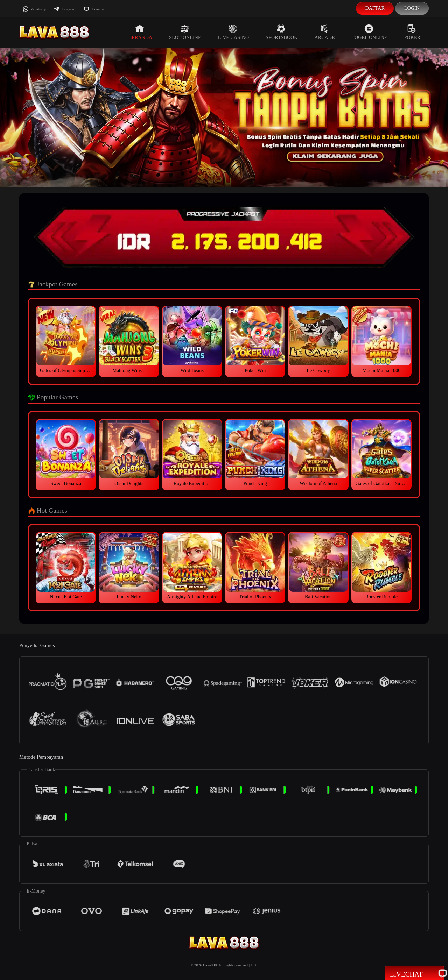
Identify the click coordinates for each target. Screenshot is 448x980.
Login (412, 8)
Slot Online (185, 32)
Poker (412, 32)
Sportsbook (282, 32)
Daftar (375, 8)
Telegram (65, 9)
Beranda (140, 32)
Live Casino (234, 32)
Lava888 (210, 965)
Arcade (325, 32)
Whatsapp (34, 9)
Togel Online (370, 32)
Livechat (94, 9)
